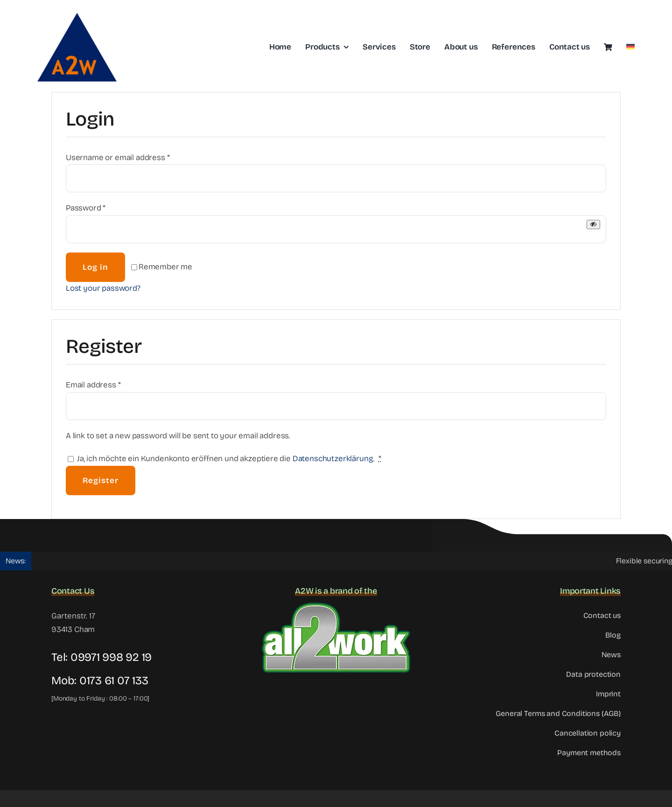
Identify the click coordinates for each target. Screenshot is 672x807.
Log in (95, 267)
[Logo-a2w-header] (77, 11)
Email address (93, 385)
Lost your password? (103, 288)
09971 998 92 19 (111, 657)
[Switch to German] (630, 47)
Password (86, 208)
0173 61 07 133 (114, 681)
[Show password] (593, 224)
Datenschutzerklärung (333, 459)
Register (101, 481)
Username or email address (118, 158)
